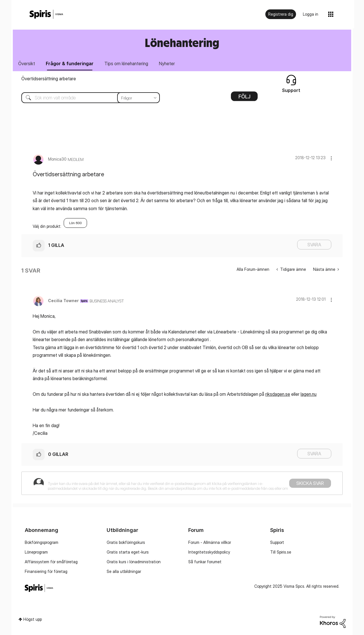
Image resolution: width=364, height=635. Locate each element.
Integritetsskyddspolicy (209, 552)
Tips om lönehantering (126, 63)
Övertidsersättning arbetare (49, 79)
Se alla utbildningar (124, 571)
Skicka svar (310, 483)
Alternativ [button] (244, 98)
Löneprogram (36, 552)
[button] (331, 158)
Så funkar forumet (205, 562)
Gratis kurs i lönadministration (134, 562)
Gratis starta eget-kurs (128, 552)
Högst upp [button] (33, 619)
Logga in (311, 14)
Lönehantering (182, 43)
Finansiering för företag (46, 571)
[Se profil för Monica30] (57, 159)
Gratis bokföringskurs (126, 542)
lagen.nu (309, 394)
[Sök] (86, 98)
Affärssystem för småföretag (51, 562)
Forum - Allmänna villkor (210, 542)
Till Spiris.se (281, 552)
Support (277, 542)
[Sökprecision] (138, 98)
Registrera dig (281, 14)
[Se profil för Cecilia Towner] (63, 301)
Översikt (27, 63)
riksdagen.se (278, 394)
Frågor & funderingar (70, 63)
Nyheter (167, 63)
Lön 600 (75, 223)
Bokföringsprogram (42, 542)
